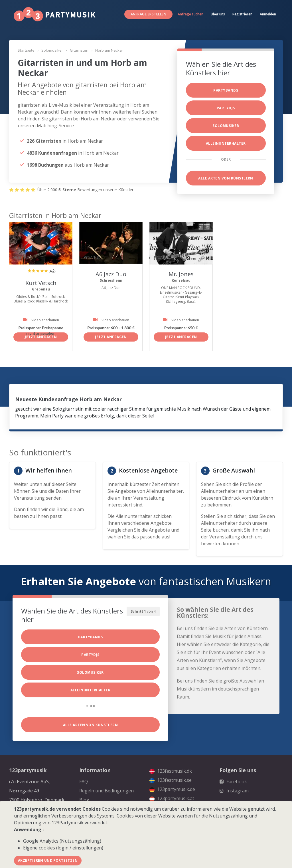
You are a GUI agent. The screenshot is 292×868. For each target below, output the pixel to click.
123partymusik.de (172, 789)
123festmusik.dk (171, 771)
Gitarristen (79, 50)
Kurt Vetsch (41, 283)
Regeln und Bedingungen (107, 791)
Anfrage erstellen (148, 14)
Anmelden (268, 14)
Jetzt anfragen (41, 337)
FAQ (84, 782)
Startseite (26, 50)
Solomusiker (52, 50)
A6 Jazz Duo (111, 274)
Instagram (234, 791)
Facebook (233, 782)
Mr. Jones (181, 274)
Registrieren (242, 14)
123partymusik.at (172, 798)
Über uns (218, 14)
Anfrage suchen (190, 14)
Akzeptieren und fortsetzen (48, 860)
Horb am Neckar (109, 50)
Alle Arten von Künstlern (226, 178)
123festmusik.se (171, 780)
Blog (84, 800)
